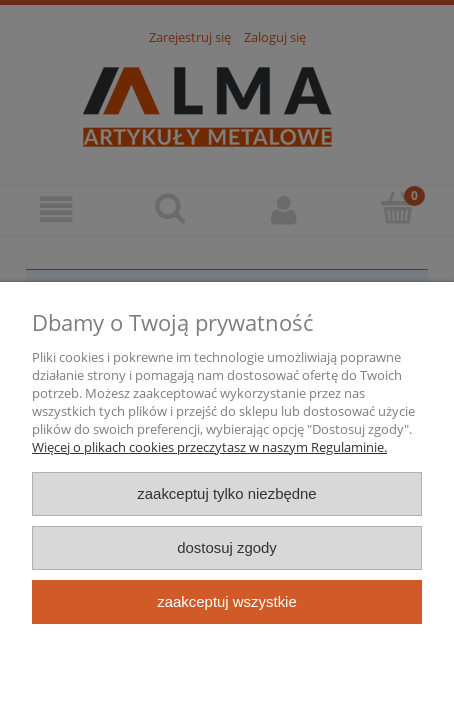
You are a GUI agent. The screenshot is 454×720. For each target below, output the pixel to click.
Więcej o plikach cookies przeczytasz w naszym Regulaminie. (209, 447)
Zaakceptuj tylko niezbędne (226, 493)
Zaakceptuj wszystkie (226, 601)
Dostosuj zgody (227, 547)
